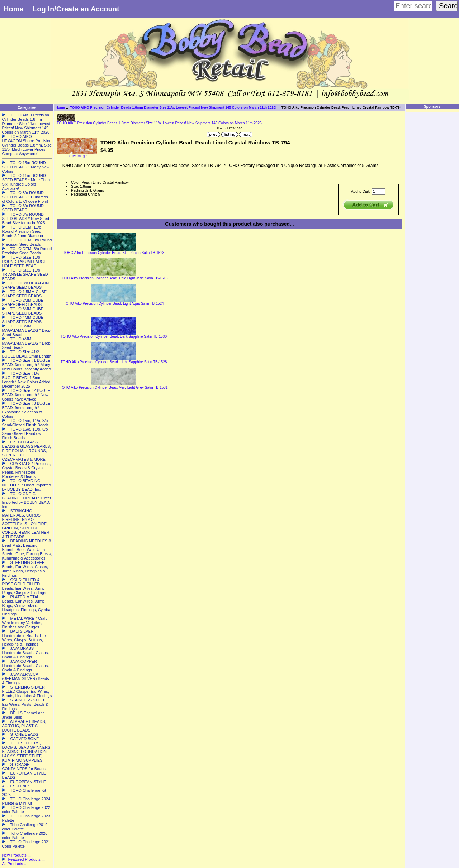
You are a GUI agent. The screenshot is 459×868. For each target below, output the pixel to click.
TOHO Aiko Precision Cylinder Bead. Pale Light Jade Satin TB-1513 (114, 278)
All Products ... (15, 864)
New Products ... (16, 855)
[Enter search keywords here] (413, 6)
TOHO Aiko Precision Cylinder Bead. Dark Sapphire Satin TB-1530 (114, 337)
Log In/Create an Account (76, 9)
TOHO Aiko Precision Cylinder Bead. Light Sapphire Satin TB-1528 (114, 362)
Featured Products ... (26, 859)
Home (14, 9)
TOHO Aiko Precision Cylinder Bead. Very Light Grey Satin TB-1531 (114, 387)
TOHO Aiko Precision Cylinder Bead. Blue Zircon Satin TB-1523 (114, 253)
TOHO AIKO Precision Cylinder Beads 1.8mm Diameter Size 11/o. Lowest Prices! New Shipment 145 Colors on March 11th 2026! (173, 107)
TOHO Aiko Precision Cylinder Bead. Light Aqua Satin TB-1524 (113, 304)
